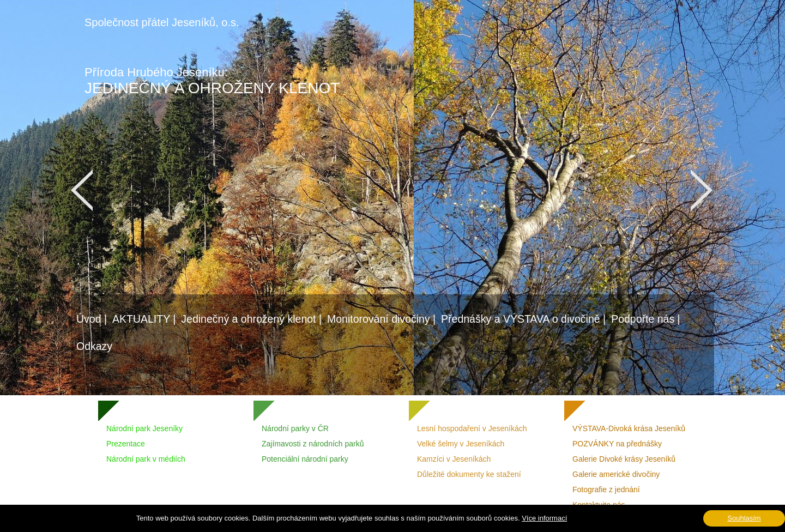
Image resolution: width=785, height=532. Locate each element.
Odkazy (94, 346)
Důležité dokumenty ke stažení (469, 474)
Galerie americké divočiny (616, 474)
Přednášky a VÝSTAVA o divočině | (523, 319)
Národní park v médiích (146, 459)
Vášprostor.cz (344, 524)
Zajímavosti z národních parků (313, 444)
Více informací (544, 518)
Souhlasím (744, 518)
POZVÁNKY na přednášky (617, 444)
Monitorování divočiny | (381, 319)
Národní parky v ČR (295, 428)
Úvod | (92, 319)
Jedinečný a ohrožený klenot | (251, 319)
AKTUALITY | (144, 319)
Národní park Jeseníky (144, 428)
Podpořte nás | (645, 319)
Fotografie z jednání (606, 489)
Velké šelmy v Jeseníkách (461, 444)
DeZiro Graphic (485, 524)
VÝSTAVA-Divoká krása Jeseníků (629, 428)
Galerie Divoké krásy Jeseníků (624, 459)
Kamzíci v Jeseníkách (454, 459)
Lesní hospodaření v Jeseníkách (472, 428)
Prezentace (126, 444)
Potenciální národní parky (305, 459)
